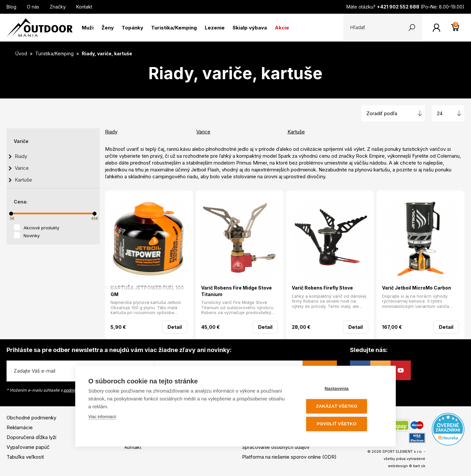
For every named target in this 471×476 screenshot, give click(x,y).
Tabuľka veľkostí (25, 457)
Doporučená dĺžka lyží (31, 437)
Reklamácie (20, 427)
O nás (33, 7)
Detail (175, 327)
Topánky (132, 28)
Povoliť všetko (343, 424)
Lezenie (215, 28)
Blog (11, 7)
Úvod (21, 53)
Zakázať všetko (343, 407)
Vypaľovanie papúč (28, 447)
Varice (22, 168)
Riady (21, 156)
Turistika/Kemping (174, 28)
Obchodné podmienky (31, 418)
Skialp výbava (250, 28)
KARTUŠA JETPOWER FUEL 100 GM (147, 291)
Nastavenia (343, 389)
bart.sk (419, 466)
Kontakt (84, 7)
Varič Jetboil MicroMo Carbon (417, 288)
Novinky (32, 236)
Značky (58, 7)
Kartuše (23, 180)
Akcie (282, 28)
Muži (88, 28)
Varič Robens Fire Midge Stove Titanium (236, 291)
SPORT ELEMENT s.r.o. (402, 451)
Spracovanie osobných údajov (276, 447)
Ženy (108, 28)
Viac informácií (102, 418)
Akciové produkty (41, 228)
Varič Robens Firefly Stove (322, 288)
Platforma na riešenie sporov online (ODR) (289, 457)
